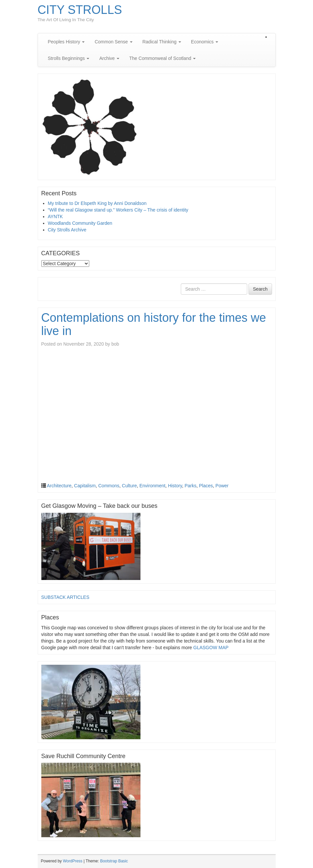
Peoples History (66, 42)
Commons (109, 486)
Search (260, 289)
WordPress (73, 861)
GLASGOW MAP (211, 648)
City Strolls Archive (67, 230)
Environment (153, 486)
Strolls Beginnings (69, 58)
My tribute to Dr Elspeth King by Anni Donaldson (97, 203)
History (175, 486)
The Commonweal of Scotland (162, 58)
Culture (129, 486)
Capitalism (85, 486)
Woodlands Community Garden (80, 223)
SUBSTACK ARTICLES (65, 597)
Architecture (59, 486)
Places (206, 486)
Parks (190, 486)
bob (115, 344)
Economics (205, 42)
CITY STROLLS (80, 10)
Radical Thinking (162, 42)
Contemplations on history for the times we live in (154, 324)
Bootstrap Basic (114, 861)
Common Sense (113, 42)
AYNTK (56, 217)
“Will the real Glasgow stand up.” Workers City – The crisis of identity (118, 210)
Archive (109, 58)
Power (222, 486)
